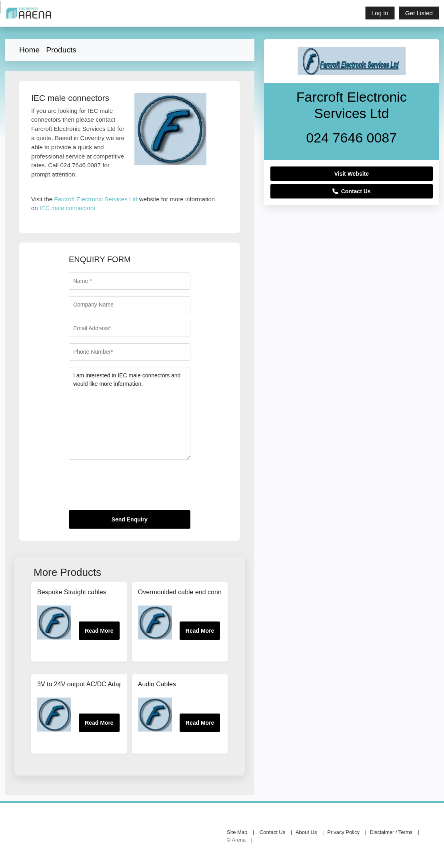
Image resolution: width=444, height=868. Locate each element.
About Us (306, 832)
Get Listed (419, 13)
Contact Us (352, 191)
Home (29, 50)
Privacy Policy (343, 832)
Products (61, 50)
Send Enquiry (130, 519)
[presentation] (130, 488)
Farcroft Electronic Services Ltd (96, 199)
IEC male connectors (67, 208)
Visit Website (351, 174)
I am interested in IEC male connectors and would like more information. (130, 413)
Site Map (237, 832)
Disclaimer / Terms (391, 832)
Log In (380, 13)
